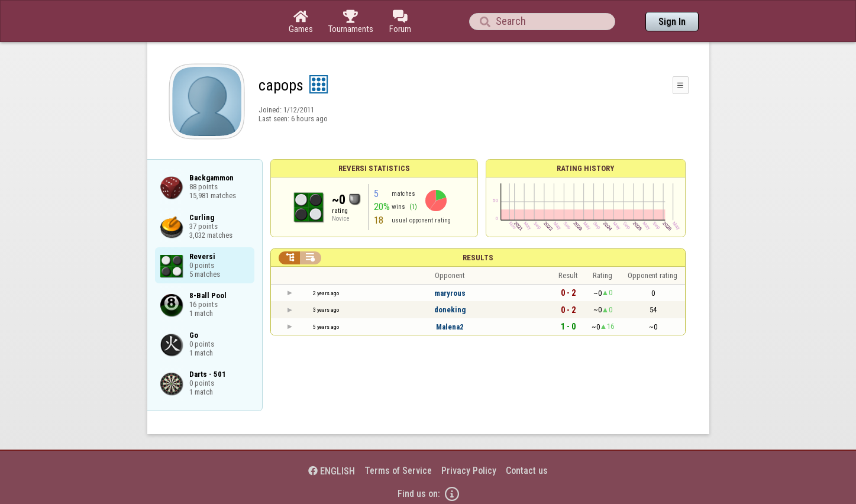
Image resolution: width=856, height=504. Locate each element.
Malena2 (450, 327)
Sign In (672, 22)
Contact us (527, 471)
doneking (450, 310)
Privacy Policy (469, 471)
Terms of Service (398, 471)
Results (478, 258)
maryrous (450, 293)
